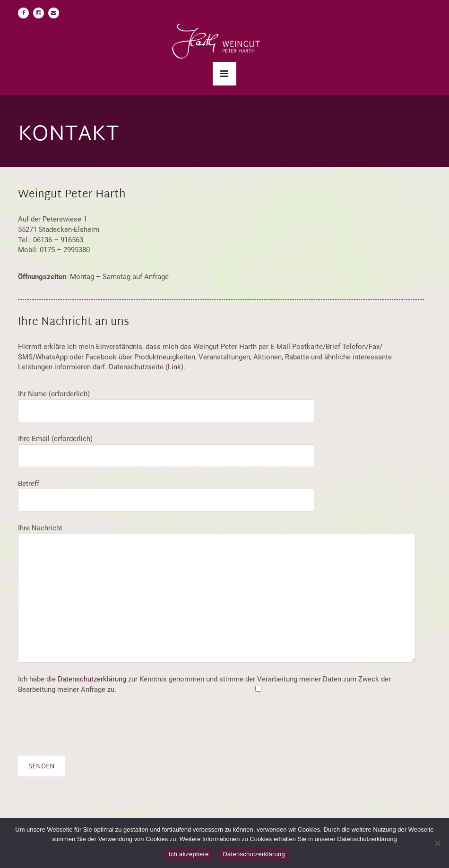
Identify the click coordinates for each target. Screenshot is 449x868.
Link (174, 367)
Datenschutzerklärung (92, 679)
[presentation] (90, 725)
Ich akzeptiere (189, 854)
